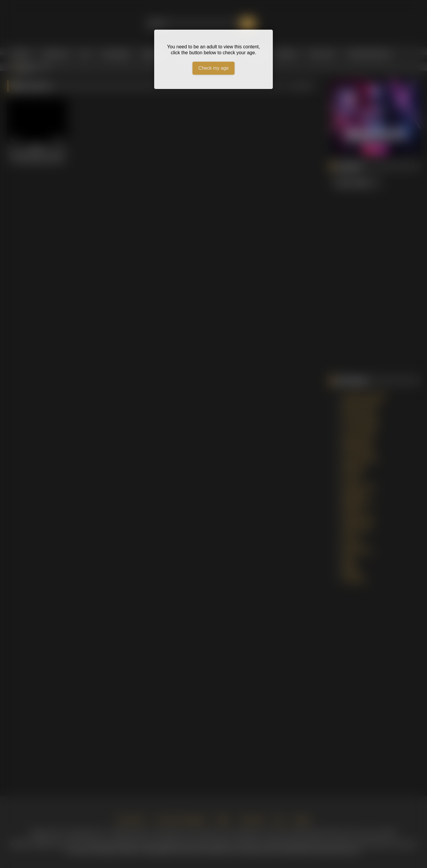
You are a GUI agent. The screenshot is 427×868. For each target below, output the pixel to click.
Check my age (213, 68)
